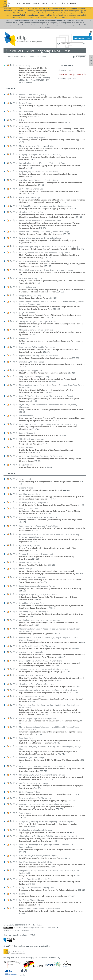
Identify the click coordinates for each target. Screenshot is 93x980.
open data (35, 928)
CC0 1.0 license (51, 928)
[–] (62, 65)
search (36, 3)
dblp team (39, 925)
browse (26, 3)
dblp (18, 3)
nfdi (53, 3)
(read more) (45, 27)
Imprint (35, 930)
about (45, 3)
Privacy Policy (26, 930)
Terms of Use (15, 930)
